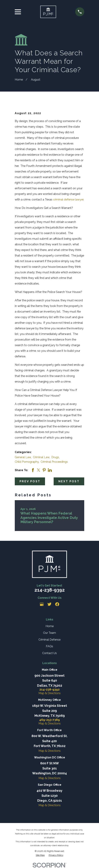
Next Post (69, 481)
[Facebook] (57, 604)
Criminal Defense (49, 640)
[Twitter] (49, 604)
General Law (23, 457)
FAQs (49, 646)
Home (50, 626)
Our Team (49, 633)
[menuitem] (40, 855)
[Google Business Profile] (42, 604)
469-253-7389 (49, 720)
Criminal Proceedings (54, 462)
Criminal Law (41, 457)
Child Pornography (27, 462)
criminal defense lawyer (68, 199)
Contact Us (49, 653)
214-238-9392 (50, 590)
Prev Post (30, 481)
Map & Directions (50, 693)
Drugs (55, 457)
